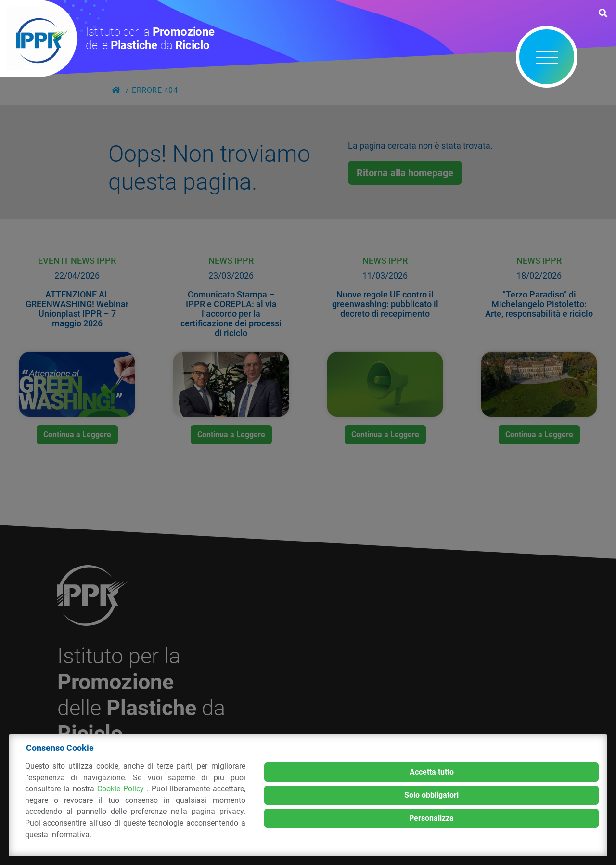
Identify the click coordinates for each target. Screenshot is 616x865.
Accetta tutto (432, 772)
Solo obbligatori (431, 795)
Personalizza (431, 818)
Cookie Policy (122, 789)
